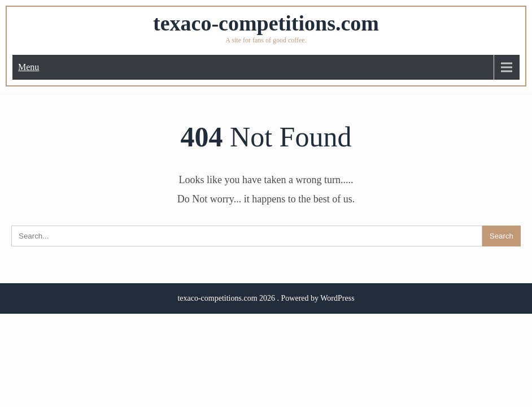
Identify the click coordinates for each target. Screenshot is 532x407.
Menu (29, 67)
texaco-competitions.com (266, 23)
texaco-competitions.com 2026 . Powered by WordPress (266, 298)
